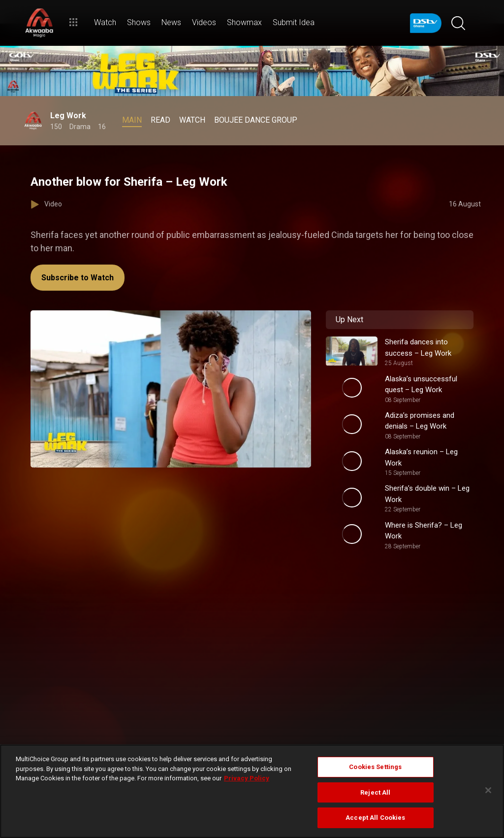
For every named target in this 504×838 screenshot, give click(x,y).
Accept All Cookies (375, 818)
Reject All (375, 792)
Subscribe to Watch (78, 278)
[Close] (488, 790)
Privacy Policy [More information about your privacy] (247, 778)
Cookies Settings (375, 767)
